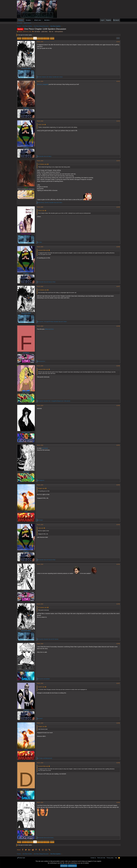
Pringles (27, 148)
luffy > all (51, 32)
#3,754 (117, 564)
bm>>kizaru (37, 32)
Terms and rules (101, 858)
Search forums (27, 23)
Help (116, 858)
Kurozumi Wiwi (27, 68)
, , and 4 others (51, 77)
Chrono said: (42, 211)
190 (42, 38)
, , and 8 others (51, 203)
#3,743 (117, 121)
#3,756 (117, 644)
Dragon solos (27, 432)
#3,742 (117, 81)
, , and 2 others (54, 322)
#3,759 (117, 763)
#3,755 (117, 604)
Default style (21, 858)
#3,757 (117, 683)
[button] (32, 20)
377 (48, 38)
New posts (20, 23)
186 (28, 38)
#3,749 (117, 366)
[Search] (116, 20)
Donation (28, 20)
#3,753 (117, 525)
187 (32, 38)
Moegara (27, 710)
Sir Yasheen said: (43, 164)
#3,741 (117, 42)
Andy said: (41, 528)
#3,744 (117, 161)
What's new (38, 20)
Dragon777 (27, 789)
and (46, 156)
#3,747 (117, 286)
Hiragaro (27, 108)
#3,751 (117, 445)
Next (52, 38)
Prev (19, 38)
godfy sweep (45, 32)
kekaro (27, 591)
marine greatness (59, 32)
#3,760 (117, 802)
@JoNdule (45, 448)
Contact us (93, 858)
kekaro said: (42, 125)
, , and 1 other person (55, 401)
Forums (21, 20)
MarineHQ (27, 472)
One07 (27, 829)
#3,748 (117, 326)
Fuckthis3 (27, 353)
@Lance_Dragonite (43, 84)
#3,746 (117, 247)
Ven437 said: (42, 687)
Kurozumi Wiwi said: (44, 250)
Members (47, 20)
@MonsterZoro (50, 329)
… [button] (25, 38)
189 (38, 38)
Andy (27, 512)
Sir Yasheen (27, 393)
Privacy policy (110, 858)
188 (35, 38)
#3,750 (117, 406)
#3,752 (117, 485)
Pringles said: (42, 488)
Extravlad (27, 670)
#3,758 (117, 723)
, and (49, 639)
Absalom (20, 32)
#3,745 (117, 207)
